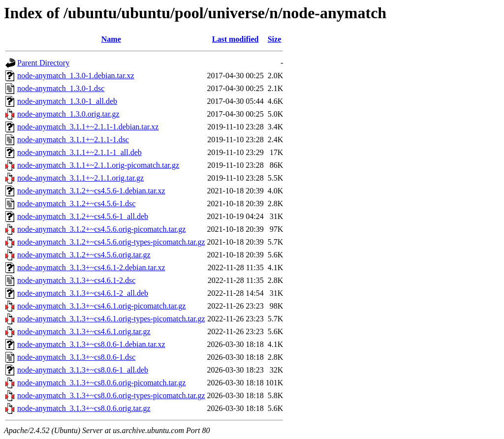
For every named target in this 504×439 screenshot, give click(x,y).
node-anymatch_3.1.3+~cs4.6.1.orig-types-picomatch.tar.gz (111, 319)
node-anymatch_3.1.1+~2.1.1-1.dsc (73, 140)
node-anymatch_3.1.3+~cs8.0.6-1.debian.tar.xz (91, 344)
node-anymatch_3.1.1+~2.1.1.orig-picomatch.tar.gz (98, 165)
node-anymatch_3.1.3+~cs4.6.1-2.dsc (76, 280)
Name (111, 39)
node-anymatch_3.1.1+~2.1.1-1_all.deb (79, 152)
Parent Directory (43, 63)
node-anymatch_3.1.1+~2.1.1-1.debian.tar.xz (88, 127)
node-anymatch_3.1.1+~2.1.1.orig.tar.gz (80, 178)
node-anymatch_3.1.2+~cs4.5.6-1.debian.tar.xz (91, 191)
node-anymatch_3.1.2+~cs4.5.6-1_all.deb (83, 216)
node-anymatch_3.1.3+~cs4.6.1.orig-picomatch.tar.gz (101, 306)
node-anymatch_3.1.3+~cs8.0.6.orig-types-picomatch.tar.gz (111, 395)
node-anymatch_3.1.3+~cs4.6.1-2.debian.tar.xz (91, 267)
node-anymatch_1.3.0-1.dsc (61, 88)
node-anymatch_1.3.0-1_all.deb (67, 101)
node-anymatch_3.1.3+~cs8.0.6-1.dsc (76, 357)
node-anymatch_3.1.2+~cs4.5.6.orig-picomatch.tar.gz (101, 229)
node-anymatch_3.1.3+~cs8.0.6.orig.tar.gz (84, 408)
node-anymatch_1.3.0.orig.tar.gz (68, 114)
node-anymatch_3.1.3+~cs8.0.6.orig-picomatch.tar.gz (101, 383)
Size (275, 39)
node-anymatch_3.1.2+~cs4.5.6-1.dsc (76, 204)
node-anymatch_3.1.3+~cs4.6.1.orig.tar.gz (84, 331)
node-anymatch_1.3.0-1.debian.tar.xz (76, 76)
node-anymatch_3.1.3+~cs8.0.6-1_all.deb (83, 370)
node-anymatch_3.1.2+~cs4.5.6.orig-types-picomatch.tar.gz (111, 242)
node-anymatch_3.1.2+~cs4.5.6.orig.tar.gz (84, 255)
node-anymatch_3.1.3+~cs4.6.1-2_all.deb (83, 293)
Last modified (236, 39)
